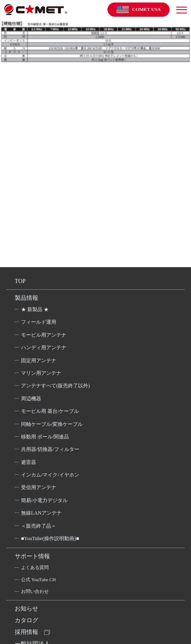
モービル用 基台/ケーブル (50, 411)
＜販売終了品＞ (39, 526)
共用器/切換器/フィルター (50, 449)
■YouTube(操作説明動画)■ (50, 538)
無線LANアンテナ (41, 513)
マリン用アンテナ (41, 373)
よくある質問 (35, 567)
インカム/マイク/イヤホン (50, 475)
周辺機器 (31, 399)
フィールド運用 (39, 322)
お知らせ (26, 609)
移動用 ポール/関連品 (45, 437)
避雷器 (29, 462)
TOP (20, 281)
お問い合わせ (35, 591)
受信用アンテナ (39, 487)
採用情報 (26, 632)
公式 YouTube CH (38, 580)
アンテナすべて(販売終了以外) (55, 386)
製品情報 (26, 298)
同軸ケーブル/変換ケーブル (52, 424)
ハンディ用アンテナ (44, 348)
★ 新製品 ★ (35, 309)
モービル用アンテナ (44, 335)
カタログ (26, 620)
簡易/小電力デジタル (44, 500)
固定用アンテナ (39, 361)
